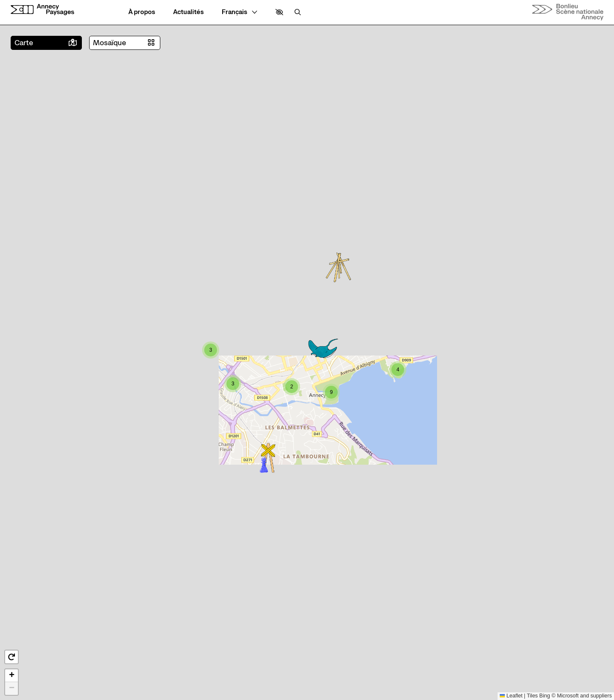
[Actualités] (188, 12)
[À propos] (142, 12)
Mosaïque (110, 43)
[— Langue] (240, 12)
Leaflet (511, 696)
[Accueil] (42, 10)
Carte (24, 43)
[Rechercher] (298, 12)
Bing (545, 696)
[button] (279, 12)
